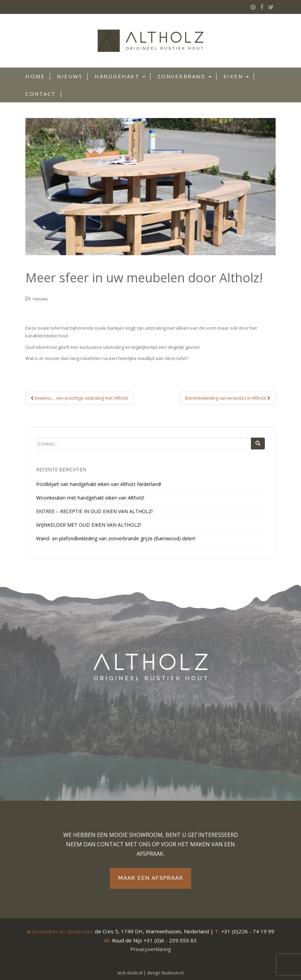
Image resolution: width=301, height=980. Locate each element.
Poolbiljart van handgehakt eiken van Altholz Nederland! (99, 484)
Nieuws (70, 76)
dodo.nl (135, 973)
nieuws (40, 299)
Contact (41, 94)
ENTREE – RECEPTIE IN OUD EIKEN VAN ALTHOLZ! (94, 511)
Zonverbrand (184, 76)
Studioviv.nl (172, 973)
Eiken (236, 76)
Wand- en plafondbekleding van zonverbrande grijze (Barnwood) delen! (116, 538)
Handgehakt (120, 76)
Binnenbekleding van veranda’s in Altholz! (228, 398)
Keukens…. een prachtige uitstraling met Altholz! (79, 398)
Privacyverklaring (151, 949)
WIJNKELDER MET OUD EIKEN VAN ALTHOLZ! (89, 525)
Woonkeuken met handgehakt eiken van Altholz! (90, 498)
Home (35, 76)
